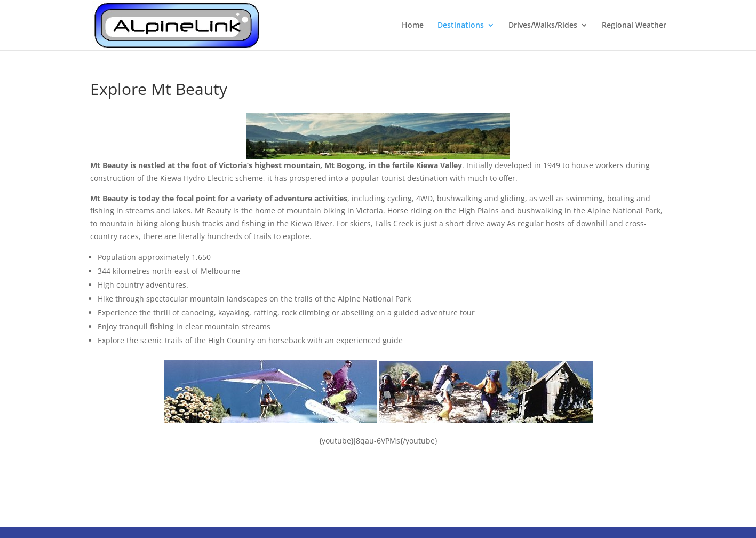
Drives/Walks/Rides (543, 26)
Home (413, 26)
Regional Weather (634, 26)
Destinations (461, 26)
